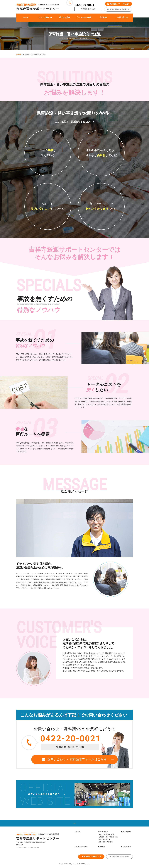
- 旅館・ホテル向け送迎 (105, 842)
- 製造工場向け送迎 (104, 839)
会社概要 (101, 847)
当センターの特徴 (81, 847)
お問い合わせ (126, 847)
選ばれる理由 (126, 832)
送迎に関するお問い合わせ (119, 9)
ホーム (77, 832)
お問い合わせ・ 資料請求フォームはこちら (74, 759)
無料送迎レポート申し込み (119, 4)
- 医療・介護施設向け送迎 (106, 834)
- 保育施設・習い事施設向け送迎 (108, 837)
